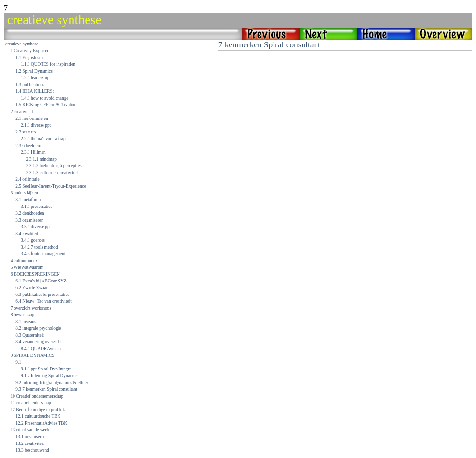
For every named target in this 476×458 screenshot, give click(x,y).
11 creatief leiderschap (31, 403)
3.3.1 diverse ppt (36, 227)
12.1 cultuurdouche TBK (38, 416)
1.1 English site (29, 58)
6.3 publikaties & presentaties (42, 295)
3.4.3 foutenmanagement (43, 254)
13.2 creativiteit (30, 443)
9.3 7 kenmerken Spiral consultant (46, 389)
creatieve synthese (22, 44)
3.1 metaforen (28, 200)
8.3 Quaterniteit (30, 335)
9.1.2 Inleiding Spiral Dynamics (50, 376)
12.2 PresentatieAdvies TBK (41, 423)
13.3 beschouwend (32, 450)
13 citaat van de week (30, 430)
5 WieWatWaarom (27, 267)
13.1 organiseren (30, 437)
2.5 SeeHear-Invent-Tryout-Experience (51, 186)
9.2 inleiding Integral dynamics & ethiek (52, 383)
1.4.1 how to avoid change (44, 98)
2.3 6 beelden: (28, 146)
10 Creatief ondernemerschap (37, 396)
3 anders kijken (24, 193)
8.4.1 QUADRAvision (41, 349)
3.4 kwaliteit (27, 234)
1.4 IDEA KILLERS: (35, 91)
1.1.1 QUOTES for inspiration (48, 64)
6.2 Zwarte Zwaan (32, 288)
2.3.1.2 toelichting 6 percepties (54, 166)
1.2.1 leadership (35, 78)
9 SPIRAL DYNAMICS (33, 355)
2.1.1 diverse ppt (36, 125)
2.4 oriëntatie (27, 179)
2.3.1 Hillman (33, 152)
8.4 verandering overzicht (39, 342)
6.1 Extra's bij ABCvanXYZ (41, 281)
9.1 (18, 362)
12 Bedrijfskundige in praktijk (38, 410)
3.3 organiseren (29, 220)
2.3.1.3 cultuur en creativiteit (52, 173)
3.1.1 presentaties (36, 207)
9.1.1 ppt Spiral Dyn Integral (47, 369)
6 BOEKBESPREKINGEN (35, 274)
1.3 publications (30, 85)
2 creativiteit (22, 112)
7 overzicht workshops (31, 308)
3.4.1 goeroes (33, 240)
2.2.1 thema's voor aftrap (43, 139)
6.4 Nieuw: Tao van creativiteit (43, 301)
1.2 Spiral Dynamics (34, 71)
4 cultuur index (24, 261)
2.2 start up (26, 132)
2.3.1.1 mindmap (41, 159)
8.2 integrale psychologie (38, 328)
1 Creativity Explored (30, 51)
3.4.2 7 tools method (39, 247)
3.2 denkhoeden (30, 213)
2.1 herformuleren (32, 118)
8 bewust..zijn (23, 315)
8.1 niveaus (26, 322)
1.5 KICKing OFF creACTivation (46, 105)
